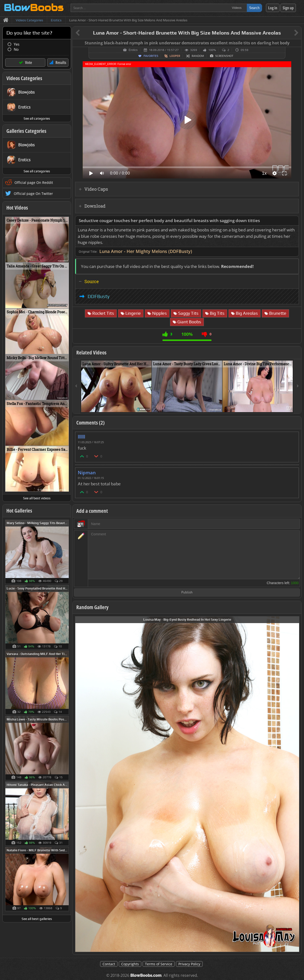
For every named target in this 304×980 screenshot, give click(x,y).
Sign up (288, 8)
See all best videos (37, 498)
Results (61, 63)
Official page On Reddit (34, 182)
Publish (187, 593)
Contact (109, 964)
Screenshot (224, 56)
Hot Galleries (19, 511)
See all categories (37, 118)
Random (198, 56)
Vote (28, 63)
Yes (17, 44)
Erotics (133, 50)
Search (254, 8)
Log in (273, 8)
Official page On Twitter (33, 194)
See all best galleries (37, 919)
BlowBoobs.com (146, 975)
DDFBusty (99, 296)
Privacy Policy (189, 964)
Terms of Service (159, 964)
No (16, 49)
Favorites (151, 56)
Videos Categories (24, 78)
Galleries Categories (26, 131)
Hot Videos (17, 208)
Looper (175, 56)
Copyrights (130, 964)
